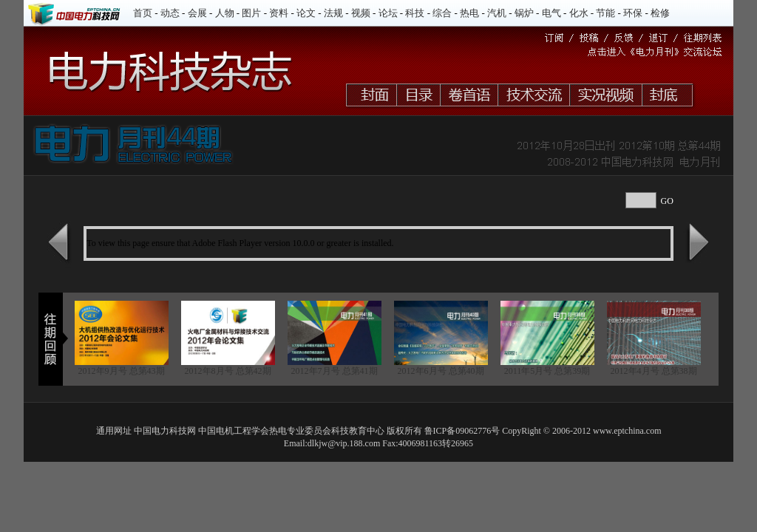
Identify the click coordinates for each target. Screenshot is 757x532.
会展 (197, 13)
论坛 (388, 13)
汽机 (497, 13)
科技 (415, 13)
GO (667, 201)
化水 (579, 13)
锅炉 (524, 13)
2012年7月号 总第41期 (335, 371)
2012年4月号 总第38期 (654, 371)
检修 (660, 13)
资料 (279, 13)
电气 (551, 13)
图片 (251, 13)
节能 (605, 13)
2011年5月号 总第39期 (547, 371)
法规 (333, 13)
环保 (633, 13)
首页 (143, 13)
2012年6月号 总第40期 (441, 371)
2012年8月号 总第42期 (228, 371)
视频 (361, 13)
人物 (225, 13)
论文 (306, 13)
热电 (469, 13)
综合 (442, 13)
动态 (170, 13)
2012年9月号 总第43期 (122, 371)
